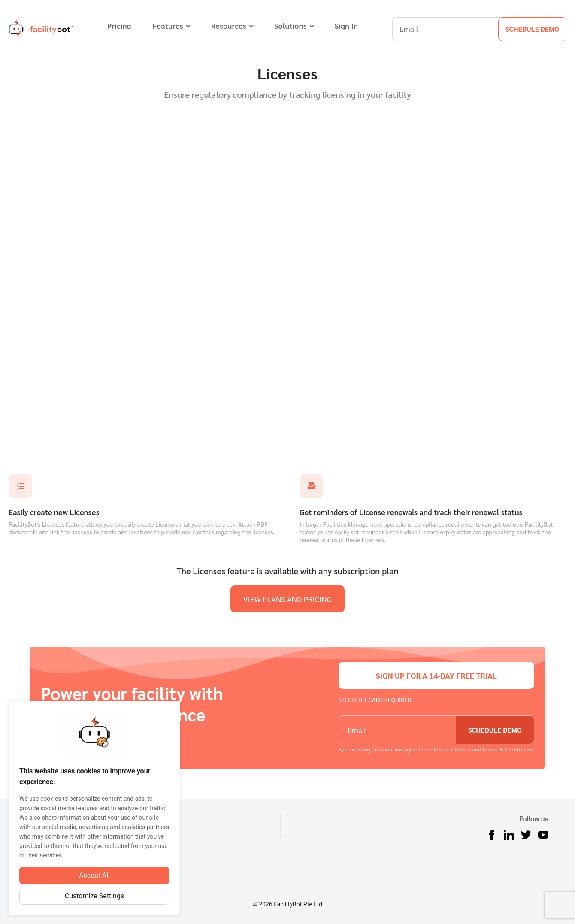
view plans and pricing (288, 599)
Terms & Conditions (508, 749)
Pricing (119, 26)
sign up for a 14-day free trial (436, 675)
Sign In (346, 26)
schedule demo (532, 29)
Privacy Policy (452, 749)
